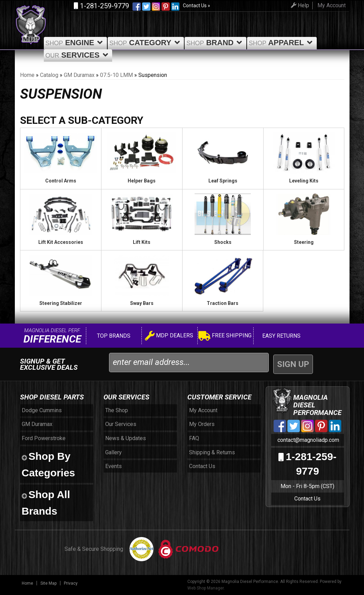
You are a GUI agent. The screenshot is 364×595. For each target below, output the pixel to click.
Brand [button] (215, 43)
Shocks (223, 242)
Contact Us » (196, 6)
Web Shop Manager (205, 588)
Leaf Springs (223, 181)
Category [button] (146, 43)
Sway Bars (142, 303)
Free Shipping (225, 336)
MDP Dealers (169, 336)
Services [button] (78, 55)
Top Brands (113, 336)
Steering (304, 242)
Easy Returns (281, 336)
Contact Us (307, 499)
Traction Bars (223, 303)
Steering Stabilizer (61, 303)
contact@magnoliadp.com (308, 440)
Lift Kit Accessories (61, 242)
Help (300, 5)
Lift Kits (142, 242)
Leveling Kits (304, 181)
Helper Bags (142, 181)
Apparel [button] (282, 43)
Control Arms (61, 181)
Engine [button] (75, 43)
